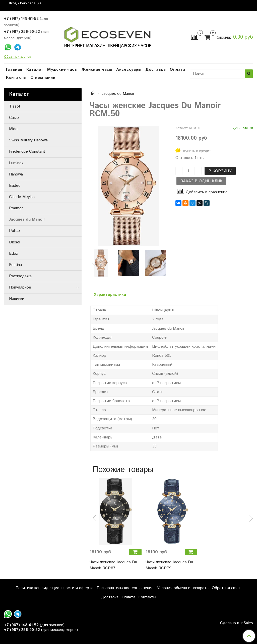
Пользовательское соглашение (125, 588)
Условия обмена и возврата (183, 588)
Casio (14, 118)
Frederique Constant (27, 152)
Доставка (155, 70)
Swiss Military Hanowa (28, 140)
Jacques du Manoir (118, 94)
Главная (14, 70)
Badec (15, 186)
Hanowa (16, 174)
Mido (13, 129)
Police (14, 231)
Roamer (16, 208)
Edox (14, 254)
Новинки (17, 299)
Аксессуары (129, 70)
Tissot (15, 106)
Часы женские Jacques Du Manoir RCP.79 (169, 565)
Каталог (35, 70)
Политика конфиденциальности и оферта (54, 588)
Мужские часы (62, 70)
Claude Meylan (22, 197)
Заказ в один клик (201, 181)
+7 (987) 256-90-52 (22, 32)
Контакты (16, 78)
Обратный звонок (17, 57)
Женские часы (97, 70)
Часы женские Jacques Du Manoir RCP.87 (113, 565)
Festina (15, 265)
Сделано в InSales (237, 623)
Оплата (177, 70)
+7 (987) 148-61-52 (21, 19)
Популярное (20, 287)
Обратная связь (227, 588)
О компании (43, 78)
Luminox (16, 163)
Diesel (15, 242)
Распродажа (20, 276)
